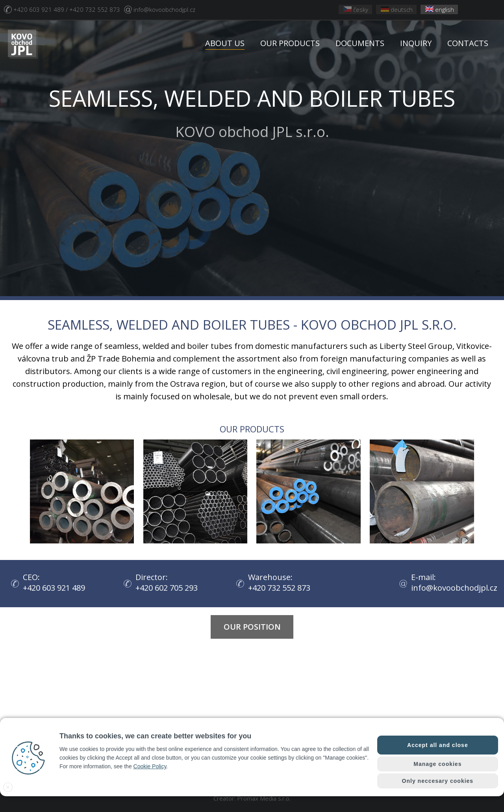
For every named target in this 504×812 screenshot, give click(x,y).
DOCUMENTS (360, 43)
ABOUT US (225, 43)
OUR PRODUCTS (290, 43)
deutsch (397, 9)
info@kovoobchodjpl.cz (164, 9)
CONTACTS (468, 43)
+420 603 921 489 (56, 588)
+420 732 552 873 (281, 588)
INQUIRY (416, 43)
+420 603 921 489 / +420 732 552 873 (67, 9)
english (440, 9)
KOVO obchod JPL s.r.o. (252, 112)
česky (356, 9)
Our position (252, 627)
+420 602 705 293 (169, 588)
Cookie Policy (150, 766)
